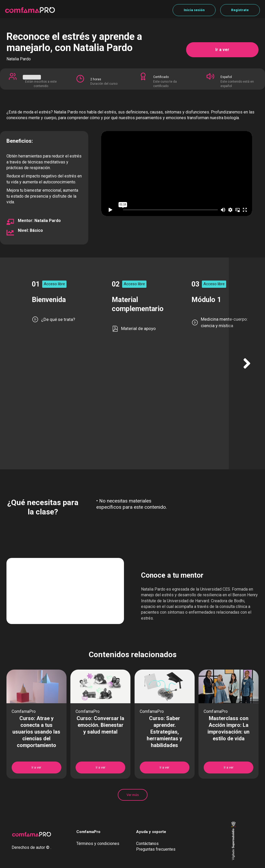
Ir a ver (222, 50)
